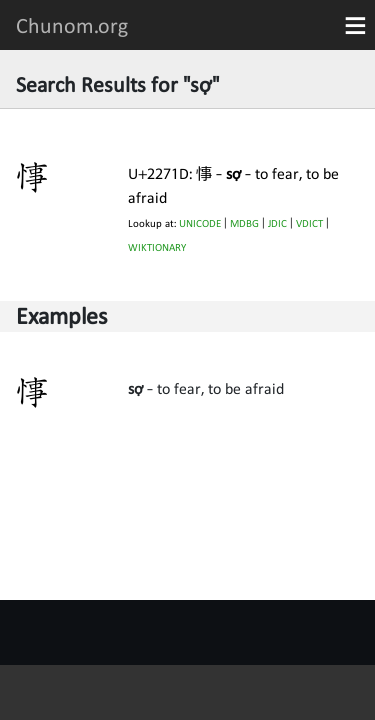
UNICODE (200, 223)
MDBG (244, 223)
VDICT (309, 223)
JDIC (277, 223)
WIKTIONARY (157, 247)
